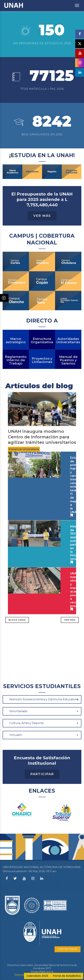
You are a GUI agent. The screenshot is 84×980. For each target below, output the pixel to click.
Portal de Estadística (67, 976)
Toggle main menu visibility (77, 4)
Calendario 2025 (37, 976)
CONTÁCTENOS (68, 949)
